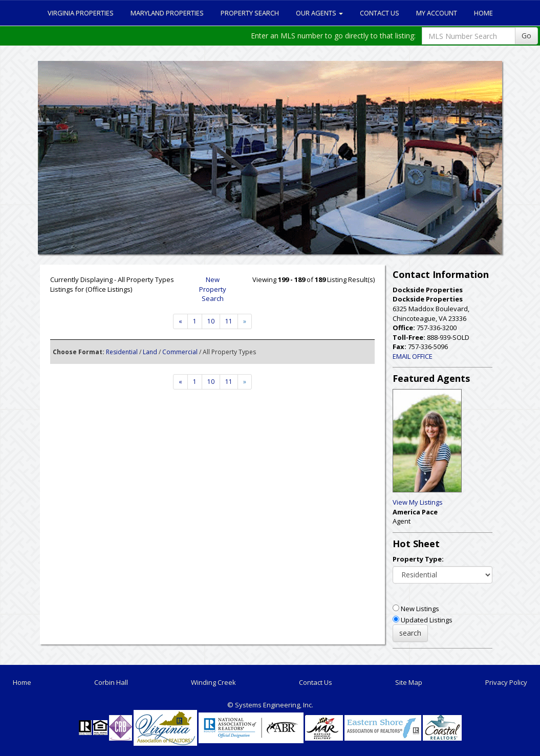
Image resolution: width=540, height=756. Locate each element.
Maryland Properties (167, 13)
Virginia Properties (81, 13)
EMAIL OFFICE (413, 356)
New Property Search (213, 289)
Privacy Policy (506, 682)
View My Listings (418, 502)
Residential (122, 352)
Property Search (250, 13)
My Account (437, 13)
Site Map (409, 682)
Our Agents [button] (319, 13)
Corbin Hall (111, 682)
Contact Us (380, 13)
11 (229, 321)
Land (150, 352)
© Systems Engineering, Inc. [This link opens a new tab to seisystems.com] (270, 705)
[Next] (180, 321)
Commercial (180, 352)
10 (211, 321)
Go (526, 36)
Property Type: (418, 559)
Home (483, 13)
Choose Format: (79, 352)
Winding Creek (213, 682)
